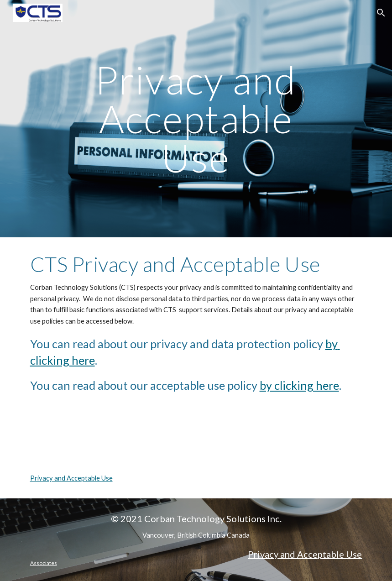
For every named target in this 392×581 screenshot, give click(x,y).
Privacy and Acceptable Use (71, 478)
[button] (381, 13)
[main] (196, 119)
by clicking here (299, 385)
